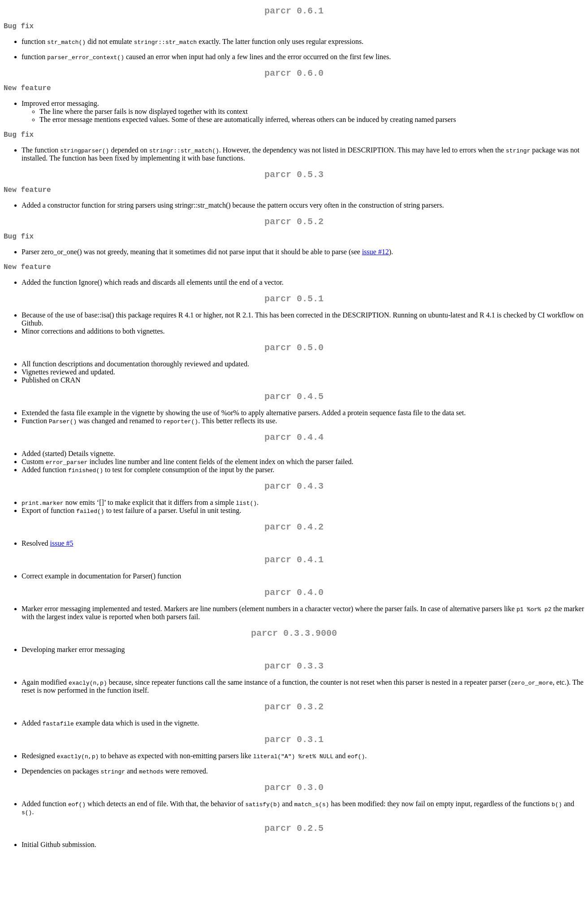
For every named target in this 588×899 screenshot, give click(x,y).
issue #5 (62, 572)
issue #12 (376, 268)
